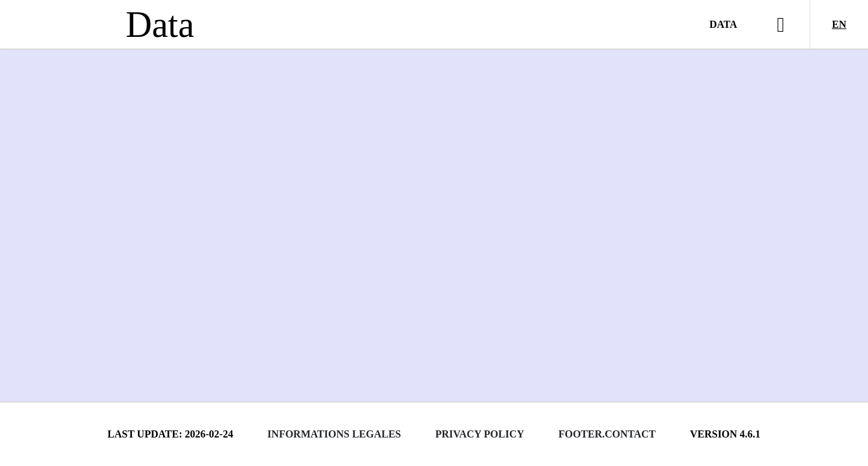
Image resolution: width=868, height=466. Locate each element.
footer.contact (607, 434)
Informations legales (334, 434)
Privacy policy (479, 434)
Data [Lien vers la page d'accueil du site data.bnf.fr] (160, 25)
